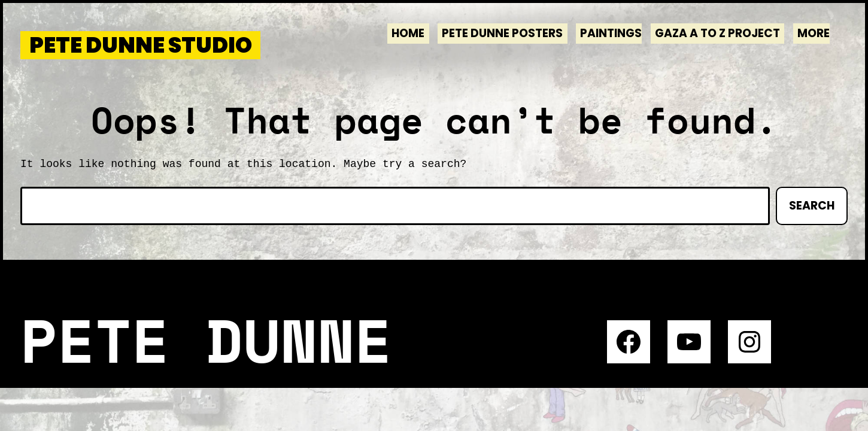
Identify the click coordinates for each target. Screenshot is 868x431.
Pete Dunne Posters (502, 33)
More (814, 33)
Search (812, 206)
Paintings (611, 33)
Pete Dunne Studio (141, 45)
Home (408, 33)
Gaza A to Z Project (717, 33)
